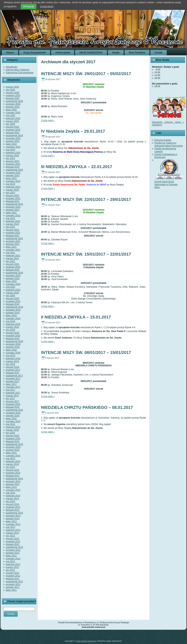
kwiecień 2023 (13, 187)
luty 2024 (10, 158)
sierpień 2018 (13, 347)
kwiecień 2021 (13, 256)
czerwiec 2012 (13, 559)
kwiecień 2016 (13, 427)
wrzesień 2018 (13, 344)
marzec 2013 (12, 533)
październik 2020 (14, 273)
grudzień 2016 (13, 404)
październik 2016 (14, 410)
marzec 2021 (12, 258)
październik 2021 (14, 238)
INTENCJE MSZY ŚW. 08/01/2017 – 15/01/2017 (86, 352)
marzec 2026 (12, 87)
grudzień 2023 (13, 164)
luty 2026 (10, 90)
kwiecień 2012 (13, 564)
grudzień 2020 (13, 267)
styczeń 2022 (12, 230)
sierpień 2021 (13, 244)
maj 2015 (10, 459)
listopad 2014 (12, 476)
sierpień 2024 (13, 141)
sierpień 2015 (13, 450)
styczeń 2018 (12, 367)
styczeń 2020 (12, 298)
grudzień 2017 (13, 370)
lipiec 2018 (11, 350)
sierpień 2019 (13, 313)
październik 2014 (14, 479)
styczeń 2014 (12, 504)
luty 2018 (10, 364)
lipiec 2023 (11, 178)
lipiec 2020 (11, 281)
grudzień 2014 (13, 473)
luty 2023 (10, 193)
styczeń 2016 (12, 436)
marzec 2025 (12, 121)
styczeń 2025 (12, 127)
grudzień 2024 (13, 130)
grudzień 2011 (13, 576)
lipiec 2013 (11, 521)
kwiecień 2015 (13, 461)
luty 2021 (10, 261)
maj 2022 (10, 218)
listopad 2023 (12, 167)
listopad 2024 (12, 133)
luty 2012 (10, 570)
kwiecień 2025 (13, 118)
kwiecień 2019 (13, 324)
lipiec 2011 (11, 590)
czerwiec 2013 (13, 524)
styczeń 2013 (12, 539)
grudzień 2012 (13, 541)
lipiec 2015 (11, 453)
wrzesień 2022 (13, 207)
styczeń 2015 (12, 470)
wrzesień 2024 (13, 138)
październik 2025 (14, 101)
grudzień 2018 (13, 336)
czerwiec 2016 (13, 421)
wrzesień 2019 (13, 310)
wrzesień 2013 (13, 516)
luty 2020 (10, 296)
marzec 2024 (12, 156)
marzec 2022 (12, 224)
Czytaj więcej (47, 6)
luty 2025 (10, 124)
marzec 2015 (12, 464)
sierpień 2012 (13, 553)
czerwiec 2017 (13, 387)
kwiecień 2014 (13, 496)
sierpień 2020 (13, 278)
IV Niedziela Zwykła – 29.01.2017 (73, 131)
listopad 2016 (12, 407)
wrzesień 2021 (13, 241)
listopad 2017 (12, 373)
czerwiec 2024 (13, 147)
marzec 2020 (12, 293)
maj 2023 (10, 184)
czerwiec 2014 (13, 490)
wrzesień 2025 (13, 104)
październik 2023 (14, 170)
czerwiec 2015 (13, 456)
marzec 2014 (12, 499)
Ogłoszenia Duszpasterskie (20, 73)
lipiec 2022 (11, 213)
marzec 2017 (12, 396)
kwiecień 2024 (13, 153)
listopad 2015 (12, 441)
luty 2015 (10, 467)
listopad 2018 (12, 338)
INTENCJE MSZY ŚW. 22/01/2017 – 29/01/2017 (86, 199)
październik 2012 (14, 547)
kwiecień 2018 (13, 358)
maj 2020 (10, 287)
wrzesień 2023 (13, 173)
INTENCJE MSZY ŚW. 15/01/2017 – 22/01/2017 (86, 254)
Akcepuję (29, 6)
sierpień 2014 (13, 484)
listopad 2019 (12, 304)
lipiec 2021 (11, 247)
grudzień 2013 (13, 507)
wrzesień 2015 (13, 447)
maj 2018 (10, 356)
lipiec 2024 (11, 144)
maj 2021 (10, 253)
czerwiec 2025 (13, 113)
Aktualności (12, 67)
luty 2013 (10, 536)
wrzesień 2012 (13, 550)
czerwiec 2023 (13, 181)
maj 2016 (10, 424)
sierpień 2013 (13, 519)
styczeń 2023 (12, 196)
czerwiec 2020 (13, 284)
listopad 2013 (12, 510)
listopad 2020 (12, 270)
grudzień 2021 (13, 233)
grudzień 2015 (13, 439)
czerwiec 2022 (13, 216)
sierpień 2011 (13, 587)
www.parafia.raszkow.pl (86, 641)
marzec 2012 (12, 567)
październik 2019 (14, 307)
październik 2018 (14, 341)
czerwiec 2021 (13, 250)
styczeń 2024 (12, 161)
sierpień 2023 (13, 176)
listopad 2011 (12, 579)
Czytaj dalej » (48, 120)
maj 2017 (10, 390)
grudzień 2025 (13, 95)
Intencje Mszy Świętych (18, 70)
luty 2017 (10, 399)
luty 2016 (10, 433)
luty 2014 (10, 501)
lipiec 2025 (11, 110)
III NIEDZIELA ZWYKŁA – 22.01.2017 (77, 167)
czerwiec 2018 (13, 353)
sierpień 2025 (13, 107)
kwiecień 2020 (13, 290)
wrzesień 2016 (13, 413)
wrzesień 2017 (13, 379)
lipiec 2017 (11, 384)
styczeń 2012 (12, 573)
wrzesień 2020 (13, 276)
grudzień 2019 (13, 301)
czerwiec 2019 (13, 318)
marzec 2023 (12, 190)
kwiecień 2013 (13, 530)
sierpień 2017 (13, 381)
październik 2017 (14, 376)
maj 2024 (10, 150)
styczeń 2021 (12, 264)
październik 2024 (14, 136)
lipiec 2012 (11, 556)
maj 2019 (10, 321)
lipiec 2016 (11, 419)
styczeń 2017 (12, 401)
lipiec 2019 (11, 316)
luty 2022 (10, 227)
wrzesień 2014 (13, 481)
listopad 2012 (12, 544)
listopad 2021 (12, 236)
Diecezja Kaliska (163, 140)
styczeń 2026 (12, 93)
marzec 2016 (12, 430)
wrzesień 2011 (13, 584)
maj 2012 (10, 561)
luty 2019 (10, 330)
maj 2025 (10, 115)
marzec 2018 (12, 361)
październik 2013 (14, 513)
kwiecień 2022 (13, 221)
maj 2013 (10, 527)
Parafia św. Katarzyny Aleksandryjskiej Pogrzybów (169, 144)
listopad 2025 (12, 98)
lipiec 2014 (11, 487)
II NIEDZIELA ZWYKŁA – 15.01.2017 (76, 317)
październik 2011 (14, 581)
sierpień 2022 (13, 210)
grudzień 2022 (13, 198)
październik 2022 (14, 204)
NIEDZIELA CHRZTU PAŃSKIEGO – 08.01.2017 (87, 407)
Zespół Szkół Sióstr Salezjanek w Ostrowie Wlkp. (169, 183)
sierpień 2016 (13, 416)
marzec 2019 (12, 327)
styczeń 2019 (12, 333)
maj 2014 (10, 493)
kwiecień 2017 (13, 393)
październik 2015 (14, 444)
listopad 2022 (12, 201)
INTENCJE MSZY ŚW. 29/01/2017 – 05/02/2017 (86, 74)
